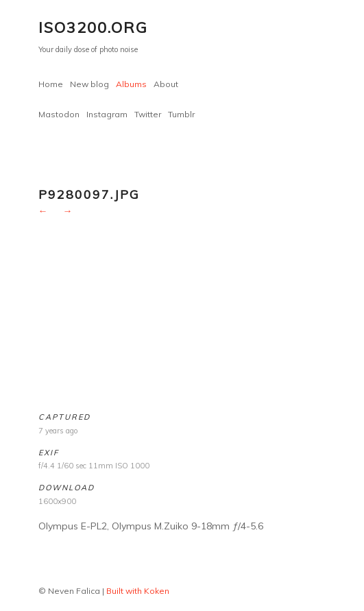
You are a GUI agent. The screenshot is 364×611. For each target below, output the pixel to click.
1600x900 (57, 501)
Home (51, 84)
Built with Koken (138, 591)
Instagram (107, 114)
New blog (89, 84)
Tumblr (181, 114)
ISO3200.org (93, 27)
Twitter (148, 114)
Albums (131, 84)
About (166, 84)
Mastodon (59, 114)
